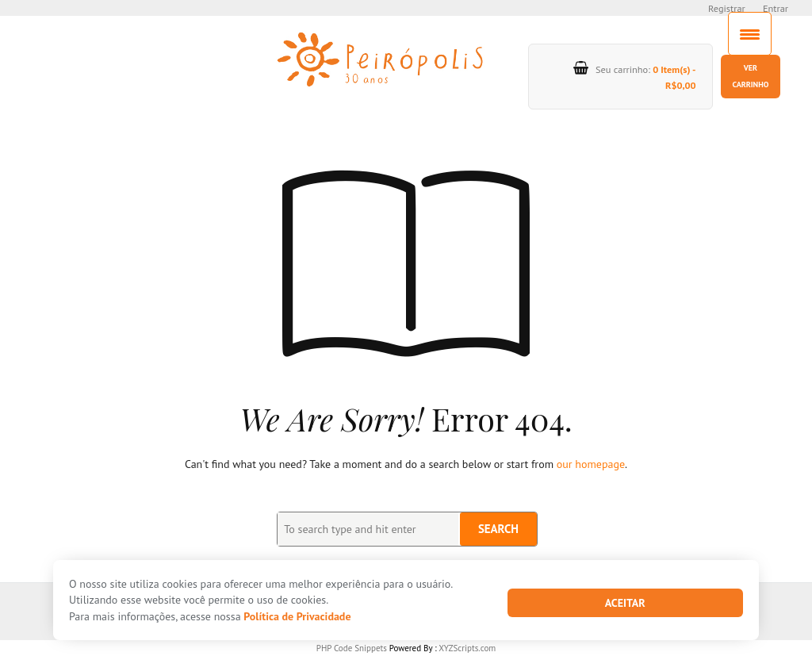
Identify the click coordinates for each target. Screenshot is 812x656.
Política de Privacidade (297, 616)
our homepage (591, 464)
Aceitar (625, 603)
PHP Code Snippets (352, 648)
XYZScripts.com (467, 648)
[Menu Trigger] (750, 34)
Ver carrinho (750, 76)
